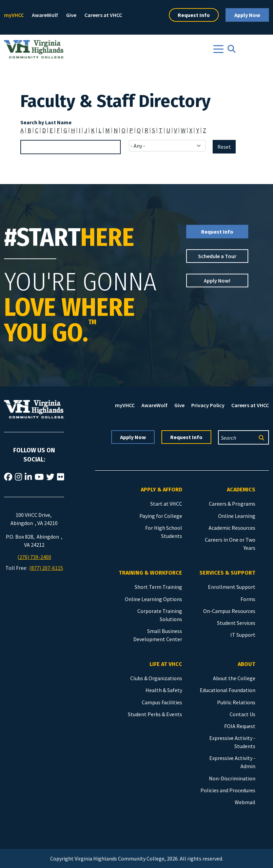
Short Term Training (158, 587)
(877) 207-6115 (46, 568)
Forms (248, 599)
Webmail (245, 802)
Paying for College (161, 516)
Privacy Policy (208, 405)
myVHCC (14, 15)
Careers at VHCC (103, 15)
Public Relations (236, 702)
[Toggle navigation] (218, 49)
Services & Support (227, 573)
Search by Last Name (46, 122)
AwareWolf (45, 15)
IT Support (243, 635)
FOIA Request (240, 726)
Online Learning (237, 516)
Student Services (236, 623)
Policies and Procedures (228, 790)
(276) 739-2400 (34, 557)
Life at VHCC (166, 664)
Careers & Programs (232, 504)
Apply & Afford (161, 490)
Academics (241, 490)
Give (71, 15)
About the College (234, 678)
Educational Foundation (228, 690)
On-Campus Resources (229, 611)
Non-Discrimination (232, 778)
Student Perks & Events (155, 714)
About (247, 664)
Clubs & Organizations (156, 678)
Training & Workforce (150, 573)
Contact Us (242, 714)
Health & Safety (164, 690)
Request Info (194, 15)
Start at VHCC (166, 504)
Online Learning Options (153, 599)
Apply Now (247, 15)
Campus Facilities (162, 702)
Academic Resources (232, 528)
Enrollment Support (232, 587)
